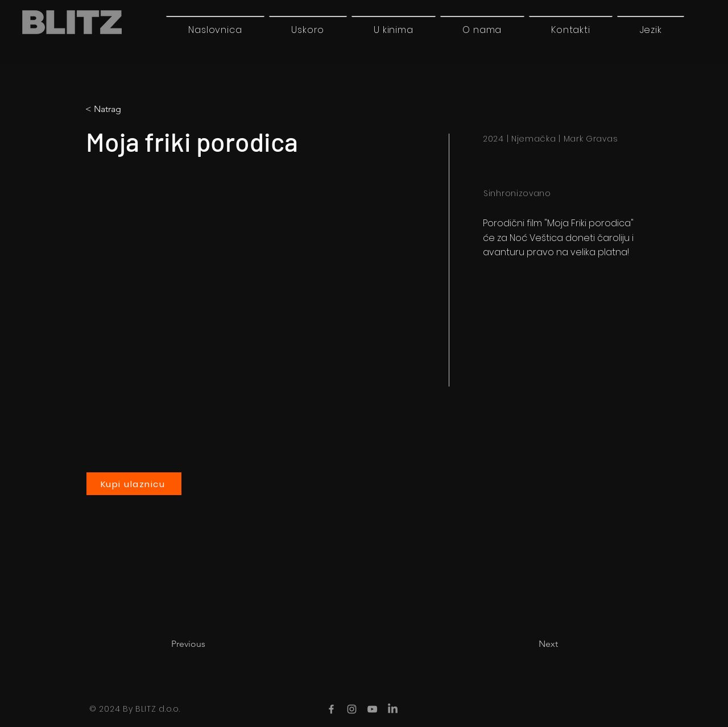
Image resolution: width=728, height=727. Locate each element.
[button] (651, 30)
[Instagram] (352, 709)
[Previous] (209, 644)
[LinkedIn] (393, 709)
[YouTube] (372, 709)
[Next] (530, 644)
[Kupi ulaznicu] (134, 484)
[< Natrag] (133, 109)
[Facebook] (331, 709)
